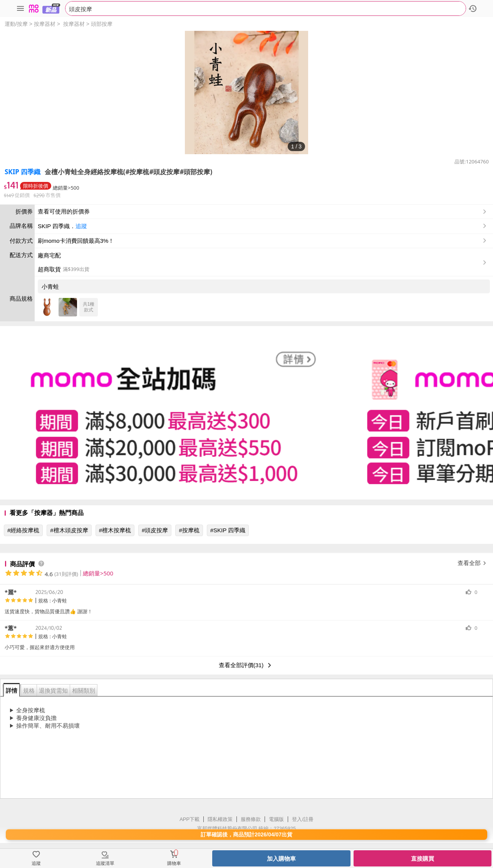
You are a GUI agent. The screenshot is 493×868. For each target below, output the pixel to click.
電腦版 (276, 819)
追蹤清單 (105, 863)
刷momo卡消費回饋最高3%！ (76, 241)
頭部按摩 (102, 24)
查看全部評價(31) (247, 665)
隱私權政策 (220, 819)
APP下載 (189, 819)
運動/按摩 (16, 24)
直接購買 (423, 859)
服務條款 (251, 819)
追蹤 (81, 226)
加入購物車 (281, 859)
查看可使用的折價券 (263, 212)
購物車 (174, 863)
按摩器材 (45, 24)
